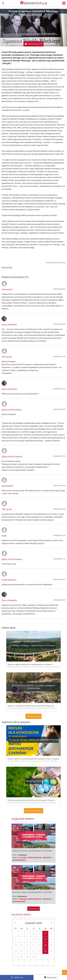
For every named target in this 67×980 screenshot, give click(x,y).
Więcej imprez (34, 909)
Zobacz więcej (33, 716)
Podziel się (18, 977)
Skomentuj (52, 977)
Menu (64, 3)
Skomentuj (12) (35, 44)
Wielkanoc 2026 (34, 781)
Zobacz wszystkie (34, 811)
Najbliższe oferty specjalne (16, 722)
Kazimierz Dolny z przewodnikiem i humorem (32, 851)
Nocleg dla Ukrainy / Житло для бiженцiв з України (33, 740)
